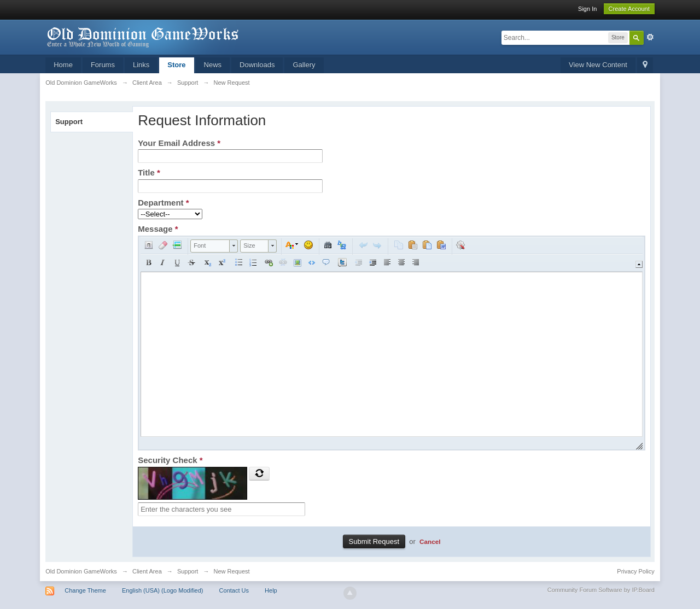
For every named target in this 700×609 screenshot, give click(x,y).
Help (271, 590)
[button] (149, 245)
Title (149, 172)
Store (176, 65)
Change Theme (85, 590)
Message (158, 229)
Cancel (430, 541)
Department (163, 203)
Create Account (629, 9)
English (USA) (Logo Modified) (163, 590)
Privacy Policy (635, 571)
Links (141, 65)
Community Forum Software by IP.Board (601, 590)
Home (63, 65)
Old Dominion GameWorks (81, 571)
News (213, 65)
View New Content (598, 65)
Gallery (304, 65)
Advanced (650, 37)
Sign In (587, 9)
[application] (392, 343)
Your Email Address (179, 143)
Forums (103, 65)
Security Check (170, 460)
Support (69, 122)
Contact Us (234, 590)
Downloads (257, 65)
